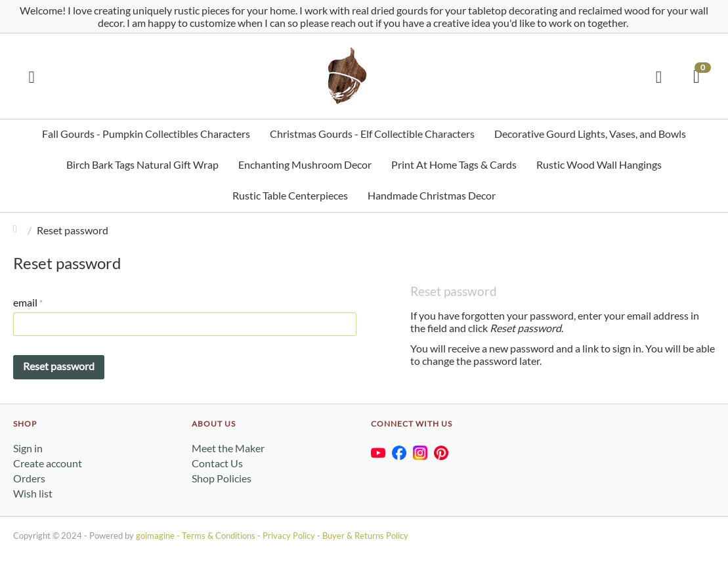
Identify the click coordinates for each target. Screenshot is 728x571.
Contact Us (217, 463)
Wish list (33, 493)
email (25, 302)
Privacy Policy (289, 536)
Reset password (59, 366)
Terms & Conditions (219, 536)
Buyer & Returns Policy (365, 536)
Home (18, 230)
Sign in (28, 448)
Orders (29, 478)
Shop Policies (222, 478)
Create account (48, 463)
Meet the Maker (228, 448)
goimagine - (159, 536)
